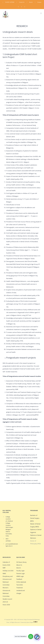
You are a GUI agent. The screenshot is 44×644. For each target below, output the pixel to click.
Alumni (19, 568)
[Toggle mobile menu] (41, 13)
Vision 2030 (6, 605)
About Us (19, 565)
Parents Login (21, 573)
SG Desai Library (21, 562)
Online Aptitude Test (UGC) (21, 583)
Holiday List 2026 (8, 571)
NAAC (4, 573)
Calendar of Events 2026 (6, 564)
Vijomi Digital (32, 622)
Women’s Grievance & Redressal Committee (6, 592)
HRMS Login (20, 576)
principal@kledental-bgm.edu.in (10, 545)
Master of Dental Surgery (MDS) (35, 525)
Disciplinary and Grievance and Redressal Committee (8, 581)
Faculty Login (20, 571)
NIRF (4, 568)
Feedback (19, 579)
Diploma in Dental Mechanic (36, 537)
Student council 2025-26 (7, 600)
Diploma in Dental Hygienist (36, 531)
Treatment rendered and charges (21, 590)
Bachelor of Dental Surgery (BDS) (35, 518)
